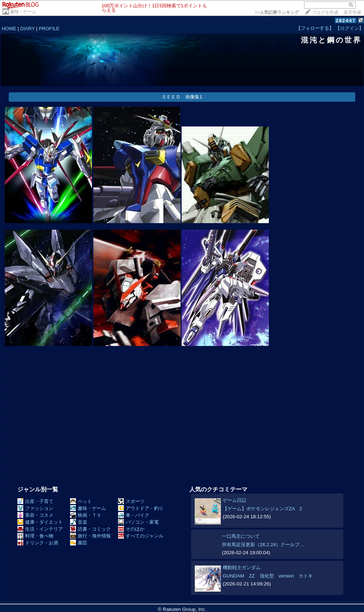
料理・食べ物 (35, 536)
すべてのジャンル (141, 536)
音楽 (79, 522)
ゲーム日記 (234, 500)
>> (277, 12)
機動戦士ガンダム (242, 567)
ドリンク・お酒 (38, 543)
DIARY (28, 29)
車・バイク (134, 515)
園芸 (79, 543)
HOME (9, 29)
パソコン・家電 (138, 522)
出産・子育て (35, 501)
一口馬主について (241, 536)
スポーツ (131, 501)
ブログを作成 (325, 12)
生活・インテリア (40, 529)
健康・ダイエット (40, 522)
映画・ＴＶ (86, 515)
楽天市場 (352, 12)
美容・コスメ (35, 515)
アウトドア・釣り (141, 508)
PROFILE (49, 29)
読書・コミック (90, 529)
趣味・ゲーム (23, 12)
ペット (81, 501)
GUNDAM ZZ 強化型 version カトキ (268, 576)
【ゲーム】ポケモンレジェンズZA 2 (262, 509)
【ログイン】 (349, 28)
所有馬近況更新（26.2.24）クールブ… (263, 545)
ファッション (35, 508)
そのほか (131, 529)
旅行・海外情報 (90, 536)
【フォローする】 (315, 28)
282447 (346, 21)
